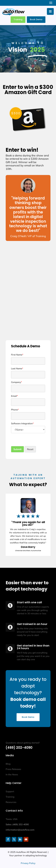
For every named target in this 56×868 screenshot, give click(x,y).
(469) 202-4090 (19, 748)
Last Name (17, 368)
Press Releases (13, 769)
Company (17, 382)
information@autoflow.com (20, 830)
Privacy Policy (28, 863)
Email (14, 396)
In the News (12, 774)
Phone (15, 410)
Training (18, 19)
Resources (11, 802)
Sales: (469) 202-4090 (17, 824)
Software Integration (22, 423)
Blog (8, 764)
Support (10, 791)
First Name (17, 355)
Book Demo (36, 19)
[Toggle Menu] (50, 11)
